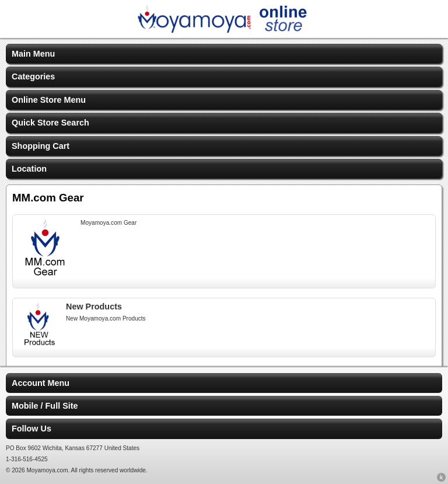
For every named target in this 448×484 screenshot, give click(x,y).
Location (29, 169)
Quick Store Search (50, 123)
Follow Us (32, 429)
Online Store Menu (49, 100)
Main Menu (33, 54)
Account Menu (41, 383)
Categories (33, 76)
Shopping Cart (41, 146)
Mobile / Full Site (45, 406)
